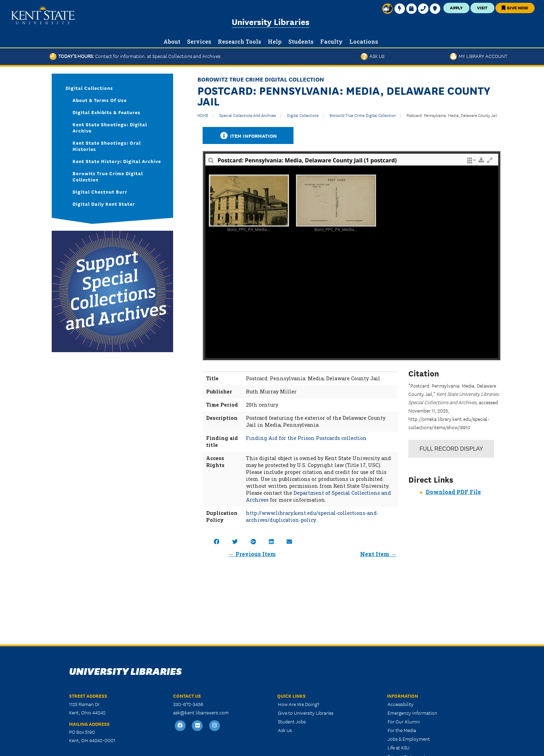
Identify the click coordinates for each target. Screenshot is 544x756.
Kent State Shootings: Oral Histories (107, 146)
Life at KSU (398, 747)
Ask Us (373, 56)
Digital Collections (303, 115)
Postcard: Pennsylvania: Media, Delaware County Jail (452, 115)
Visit (482, 7)
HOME (203, 115)
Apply (456, 7)
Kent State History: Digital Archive (117, 161)
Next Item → (378, 554)
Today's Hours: (135, 56)
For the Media (402, 730)
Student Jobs (292, 721)
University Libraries (271, 21)
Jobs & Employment (409, 739)
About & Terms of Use (100, 100)
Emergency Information (412, 713)
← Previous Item (252, 554)
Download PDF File (453, 492)
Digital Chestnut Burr (100, 192)
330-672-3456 (188, 704)
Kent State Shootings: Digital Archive (110, 127)
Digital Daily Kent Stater (104, 204)
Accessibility (401, 704)
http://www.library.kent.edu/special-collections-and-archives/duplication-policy (312, 516)
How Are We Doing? (299, 704)
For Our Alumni (404, 721)
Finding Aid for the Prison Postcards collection (306, 438)
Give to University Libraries (306, 713)
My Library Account (479, 56)
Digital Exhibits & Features (107, 112)
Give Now (515, 7)
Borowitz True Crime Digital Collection (363, 115)
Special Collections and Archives (248, 115)
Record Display (451, 449)
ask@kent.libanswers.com (201, 712)
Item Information (248, 135)
